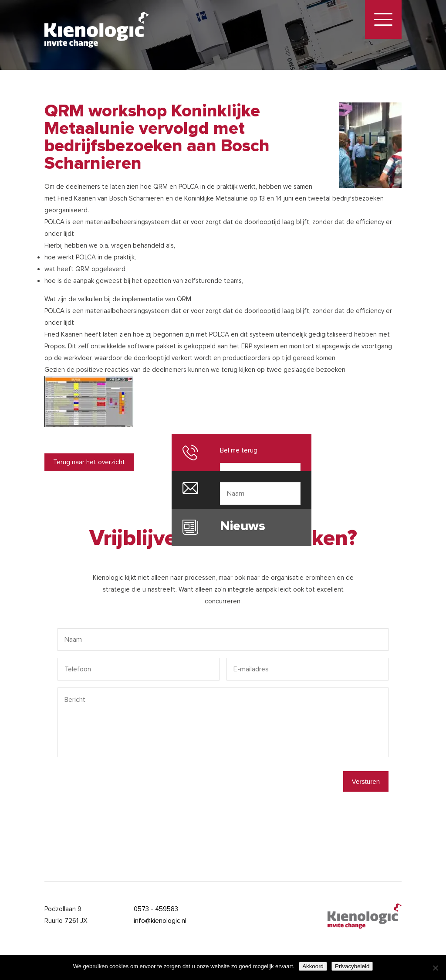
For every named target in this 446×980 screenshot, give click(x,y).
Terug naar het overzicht (89, 462)
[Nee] (435, 968)
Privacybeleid (352, 966)
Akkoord (313, 966)
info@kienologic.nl (160, 921)
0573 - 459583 (156, 909)
